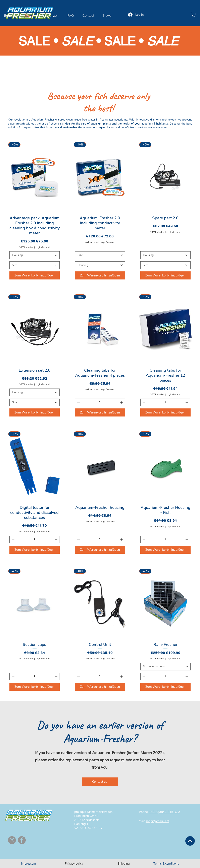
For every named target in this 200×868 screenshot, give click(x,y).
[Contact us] (100, 782)
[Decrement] (78, 402)
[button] (194, 15)
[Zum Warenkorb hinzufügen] (35, 275)
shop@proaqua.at (157, 821)
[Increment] (122, 402)
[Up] (190, 841)
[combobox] (35, 255)
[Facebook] (22, 840)
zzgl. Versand (42, 247)
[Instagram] (12, 840)
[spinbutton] (100, 402)
